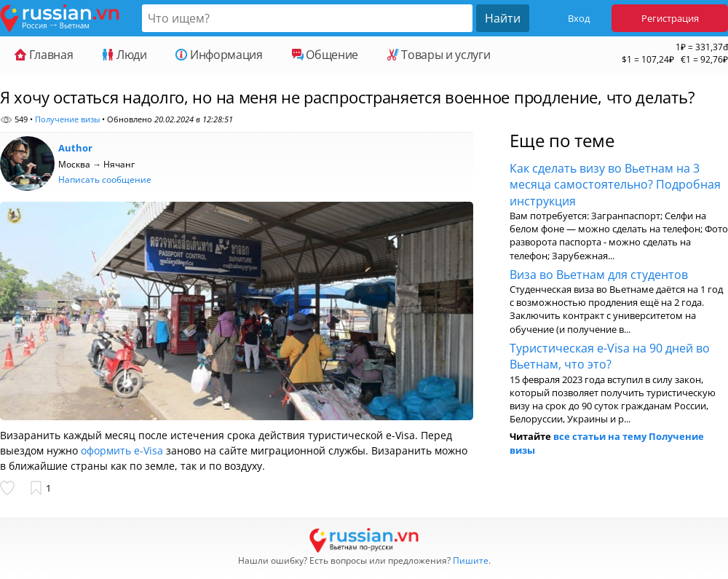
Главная (44, 55)
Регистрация (670, 18)
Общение (325, 55)
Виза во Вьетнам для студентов (599, 275)
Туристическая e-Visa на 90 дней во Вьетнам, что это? (610, 356)
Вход (579, 18)
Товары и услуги (439, 55)
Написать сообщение (105, 180)
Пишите (471, 560)
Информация (219, 55)
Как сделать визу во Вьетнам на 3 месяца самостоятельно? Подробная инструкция (615, 185)
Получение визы (67, 119)
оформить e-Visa (122, 450)
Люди (124, 55)
